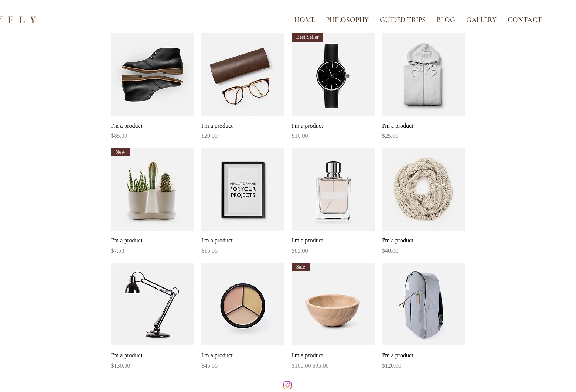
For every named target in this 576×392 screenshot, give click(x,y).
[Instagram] (287, 385)
